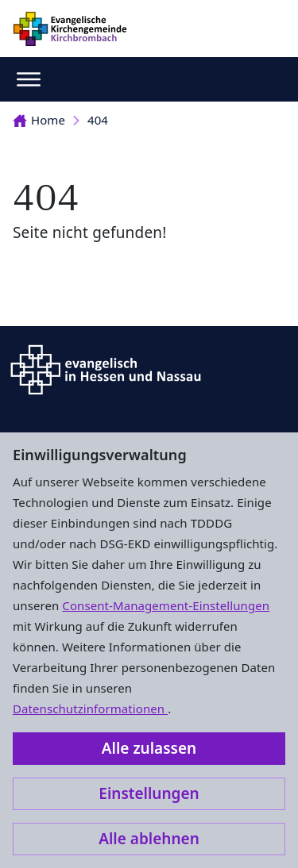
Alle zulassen (149, 748)
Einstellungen (149, 793)
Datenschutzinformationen (90, 709)
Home (39, 120)
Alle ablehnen (149, 839)
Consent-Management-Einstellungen (166, 605)
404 (98, 120)
